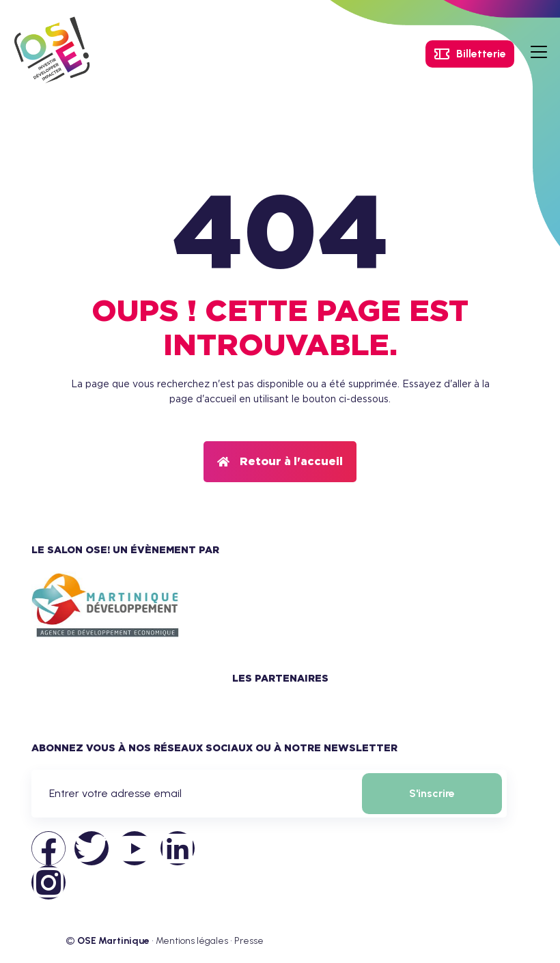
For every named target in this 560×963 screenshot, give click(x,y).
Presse (249, 941)
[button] (280, 462)
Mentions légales (192, 941)
